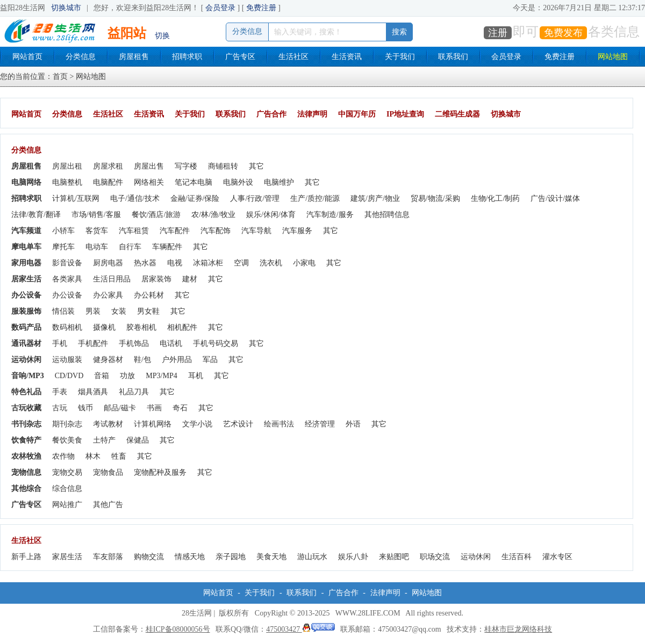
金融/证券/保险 (195, 198)
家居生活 (67, 557)
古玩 (60, 408)
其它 (256, 166)
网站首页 (27, 57)
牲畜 (119, 456)
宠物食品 (108, 472)
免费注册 (261, 8)
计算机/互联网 (76, 198)
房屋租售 (134, 57)
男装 (93, 311)
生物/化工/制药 (496, 198)
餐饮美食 (67, 440)
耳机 (196, 376)
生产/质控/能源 (315, 198)
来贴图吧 (394, 557)
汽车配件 (175, 231)
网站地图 (613, 57)
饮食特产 (26, 440)
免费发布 (563, 33)
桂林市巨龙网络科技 (518, 629)
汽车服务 (297, 231)
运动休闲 (26, 360)
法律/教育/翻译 (36, 215)
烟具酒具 (93, 392)
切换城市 (66, 8)
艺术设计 (238, 424)
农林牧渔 (26, 456)
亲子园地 (231, 557)
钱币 (85, 408)
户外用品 (177, 360)
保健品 (138, 440)
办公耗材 (149, 295)
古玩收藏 (26, 408)
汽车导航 (256, 231)
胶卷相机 (141, 327)
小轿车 (63, 231)
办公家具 (108, 295)
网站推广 (67, 505)
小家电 (304, 263)
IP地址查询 (405, 114)
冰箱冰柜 (208, 263)
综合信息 (67, 489)
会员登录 (220, 8)
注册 (498, 33)
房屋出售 (149, 166)
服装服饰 (26, 311)
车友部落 (108, 557)
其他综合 (26, 489)
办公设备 (26, 295)
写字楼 (186, 166)
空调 (241, 263)
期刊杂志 (67, 424)
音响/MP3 (28, 376)
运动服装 (67, 360)
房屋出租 (67, 166)
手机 (60, 343)
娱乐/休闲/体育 (271, 215)
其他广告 (108, 505)
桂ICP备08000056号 (178, 629)
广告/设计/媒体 (555, 198)
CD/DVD (69, 376)
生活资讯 (347, 57)
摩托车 (63, 247)
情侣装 (63, 311)
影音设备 (67, 263)
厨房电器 (108, 263)
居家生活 (26, 279)
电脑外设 (238, 182)
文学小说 (197, 424)
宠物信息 (26, 472)
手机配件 (93, 343)
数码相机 (67, 327)
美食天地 (271, 557)
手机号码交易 (216, 343)
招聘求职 (187, 57)
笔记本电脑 (193, 182)
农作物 (63, 456)
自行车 (130, 247)
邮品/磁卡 (120, 408)
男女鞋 (148, 311)
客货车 (97, 231)
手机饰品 (134, 343)
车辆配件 (167, 247)
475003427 (300, 629)
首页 (60, 77)
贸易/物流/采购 (435, 198)
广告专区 (240, 57)
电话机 (171, 343)
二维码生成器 (457, 114)
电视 (175, 263)
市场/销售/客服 (96, 215)
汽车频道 (26, 231)
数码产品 (26, 327)
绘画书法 (279, 424)
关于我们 (400, 57)
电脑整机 (67, 182)
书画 (154, 408)
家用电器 (26, 263)
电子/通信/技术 (135, 198)
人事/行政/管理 (255, 198)
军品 (210, 360)
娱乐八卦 (353, 557)
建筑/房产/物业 (375, 198)
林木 (93, 456)
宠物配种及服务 (160, 472)
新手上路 (26, 557)
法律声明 (312, 114)
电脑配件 (108, 182)
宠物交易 (67, 472)
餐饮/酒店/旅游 (156, 215)
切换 (162, 36)
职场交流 (435, 557)
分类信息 (81, 57)
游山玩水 (312, 557)
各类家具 (67, 279)
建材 (190, 279)
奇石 (180, 408)
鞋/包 (142, 360)
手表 (60, 392)
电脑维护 (279, 182)
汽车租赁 (134, 231)
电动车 (97, 247)
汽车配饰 (216, 231)
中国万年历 (357, 114)
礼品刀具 (134, 392)
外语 (353, 424)
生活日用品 (112, 279)
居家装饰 (156, 279)
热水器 (145, 263)
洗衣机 (271, 263)
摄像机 (104, 327)
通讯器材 (26, 343)
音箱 (102, 376)
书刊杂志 (26, 424)
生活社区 (293, 57)
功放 (127, 376)
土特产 (104, 440)
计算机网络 (153, 424)
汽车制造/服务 (330, 215)
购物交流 (149, 557)
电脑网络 (26, 182)
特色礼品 (26, 392)
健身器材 (108, 360)
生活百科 (517, 557)
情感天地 (190, 557)
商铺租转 (223, 166)
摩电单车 (26, 247)
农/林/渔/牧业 (213, 215)
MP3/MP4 (161, 376)
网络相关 (149, 182)
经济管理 (320, 424)
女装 (119, 311)
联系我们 (453, 57)
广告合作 (271, 114)
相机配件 (182, 327)
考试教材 (108, 424)
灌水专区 (557, 557)
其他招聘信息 (387, 215)
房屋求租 (108, 166)
